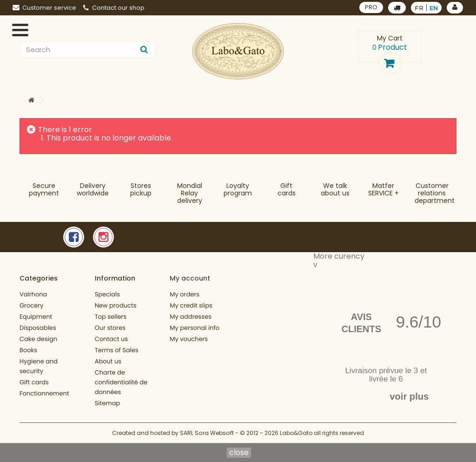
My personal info (195, 328)
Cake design (38, 339)
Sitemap (108, 403)
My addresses (191, 317)
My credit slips (191, 305)
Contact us (111, 339)
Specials (107, 294)
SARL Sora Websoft (207, 433)
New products (116, 305)
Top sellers (111, 317)
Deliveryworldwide (93, 189)
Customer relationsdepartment (435, 193)
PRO (371, 7)
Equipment (36, 317)
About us (108, 361)
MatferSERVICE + (383, 189)
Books (28, 350)
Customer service (44, 8)
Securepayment (44, 189)
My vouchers (189, 339)
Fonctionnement (44, 393)
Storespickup (141, 189)
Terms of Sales (117, 350)
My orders (185, 294)
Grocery (31, 305)
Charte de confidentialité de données (121, 382)
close (239, 453)
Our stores (110, 328)
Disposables (38, 328)
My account (190, 278)
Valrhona (33, 294)
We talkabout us (335, 189)
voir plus (409, 396)
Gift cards (287, 189)
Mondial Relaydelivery (190, 193)
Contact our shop (114, 8)
